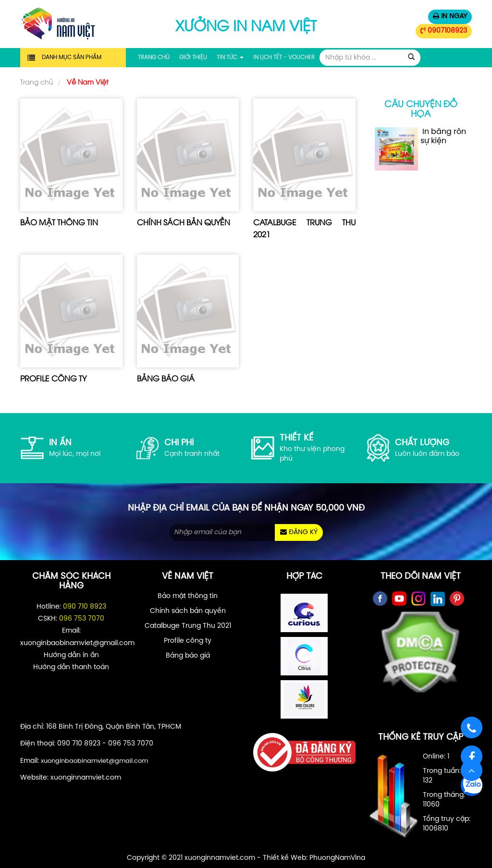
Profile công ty (53, 378)
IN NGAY (450, 16)
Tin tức (230, 57)
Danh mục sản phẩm (72, 57)
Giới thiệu (193, 57)
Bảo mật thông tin (59, 222)
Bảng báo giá (166, 378)
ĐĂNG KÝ (299, 532)
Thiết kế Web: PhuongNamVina (314, 858)
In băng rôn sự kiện (420, 149)
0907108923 (444, 31)
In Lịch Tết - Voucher (284, 57)
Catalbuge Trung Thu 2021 (188, 626)
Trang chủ (154, 57)
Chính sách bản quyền (184, 222)
